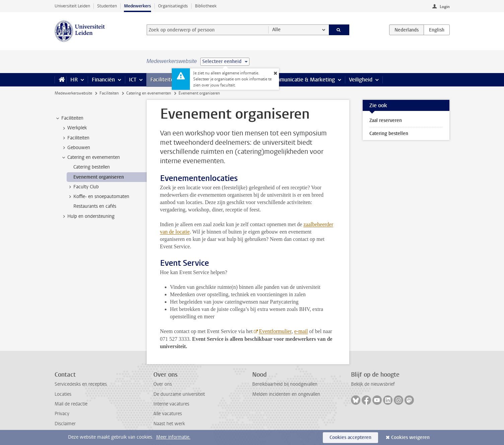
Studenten (107, 6)
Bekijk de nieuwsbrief (373, 384)
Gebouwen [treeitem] (76, 148)
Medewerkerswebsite (73, 93)
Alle (276, 30)
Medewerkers (137, 6)
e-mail (301, 331)
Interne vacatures (171, 404)
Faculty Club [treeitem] (83, 187)
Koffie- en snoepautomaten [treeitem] (98, 197)
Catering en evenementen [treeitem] (90, 157)
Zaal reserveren (386, 120)
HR (74, 80)
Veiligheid (361, 80)
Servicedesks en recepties (81, 384)
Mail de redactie (71, 404)
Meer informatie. (173, 437)
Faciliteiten (164, 80)
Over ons (163, 384)
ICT (133, 80)
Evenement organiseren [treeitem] (99, 177)
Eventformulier (275, 331)
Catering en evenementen (149, 93)
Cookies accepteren (350, 437)
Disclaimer (65, 424)
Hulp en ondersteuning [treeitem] (88, 216)
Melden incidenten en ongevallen (286, 394)
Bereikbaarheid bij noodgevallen (285, 384)
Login (445, 7)
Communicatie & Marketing (302, 80)
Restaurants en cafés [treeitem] (95, 206)
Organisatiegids (173, 6)
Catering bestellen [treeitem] (92, 167)
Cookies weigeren (410, 437)
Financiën (103, 80)
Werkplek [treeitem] (74, 128)
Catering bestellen (389, 134)
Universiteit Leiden (72, 6)
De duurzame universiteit (179, 394)
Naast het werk (169, 424)
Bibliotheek (206, 6)
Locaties (63, 394)
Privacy (62, 414)
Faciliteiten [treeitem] (69, 118)
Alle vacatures (168, 414)
